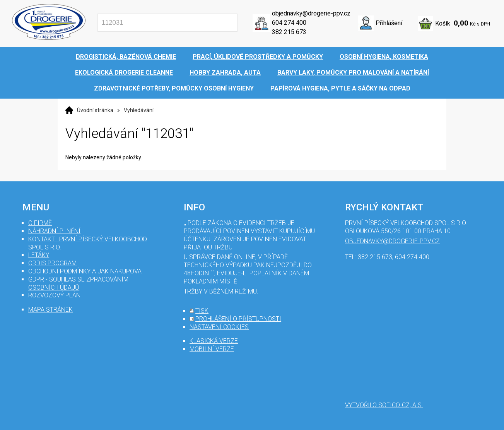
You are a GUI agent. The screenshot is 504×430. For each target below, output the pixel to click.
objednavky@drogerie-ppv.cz (311, 13)
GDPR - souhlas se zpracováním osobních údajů (78, 283)
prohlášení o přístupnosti (238, 319)
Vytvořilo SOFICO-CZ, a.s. (384, 405)
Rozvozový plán (54, 295)
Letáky (39, 255)
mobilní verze (212, 349)
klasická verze (214, 341)
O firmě (40, 223)
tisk (202, 311)
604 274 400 (289, 23)
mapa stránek (50, 310)
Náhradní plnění (54, 231)
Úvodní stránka (95, 110)
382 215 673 (289, 32)
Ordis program (52, 263)
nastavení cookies (219, 327)
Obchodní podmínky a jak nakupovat (86, 271)
